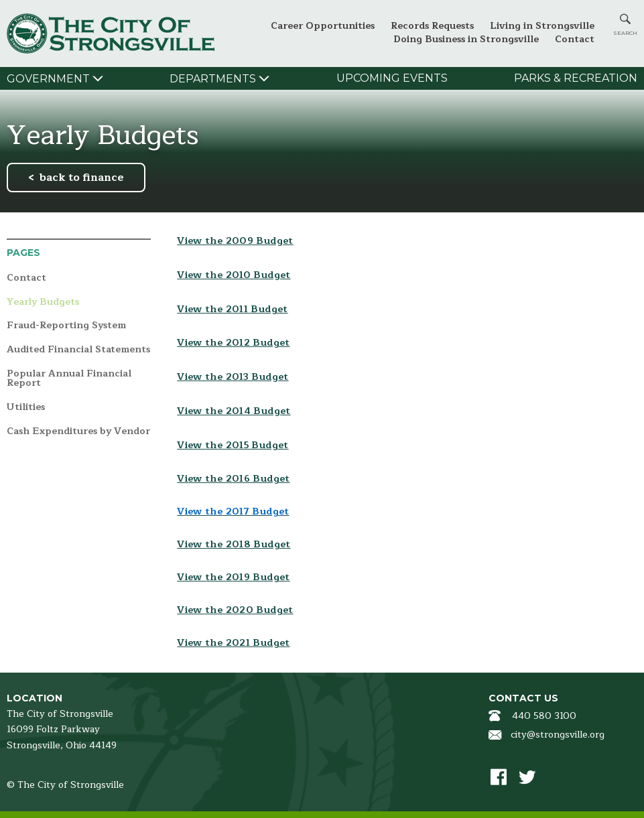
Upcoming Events (392, 78)
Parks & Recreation (576, 78)
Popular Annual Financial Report (69, 379)
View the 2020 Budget (235, 610)
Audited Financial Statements (78, 350)
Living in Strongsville (542, 26)
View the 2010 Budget (234, 275)
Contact (575, 39)
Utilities (26, 408)
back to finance (82, 178)
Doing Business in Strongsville (466, 39)
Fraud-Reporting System (66, 326)
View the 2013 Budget (233, 377)
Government (48, 79)
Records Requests (432, 26)
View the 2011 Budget (232, 309)
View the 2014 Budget (234, 411)
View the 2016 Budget (233, 479)
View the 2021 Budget (233, 643)
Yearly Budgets (43, 302)
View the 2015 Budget (233, 445)
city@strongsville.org (558, 735)
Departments (213, 79)
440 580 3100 (544, 716)
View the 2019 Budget (233, 577)
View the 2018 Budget (234, 544)
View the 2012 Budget (233, 343)
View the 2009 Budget (235, 241)
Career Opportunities (323, 26)
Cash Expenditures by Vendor (78, 432)
